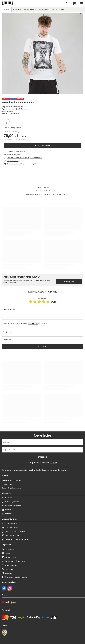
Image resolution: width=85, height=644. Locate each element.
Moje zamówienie (9, 519)
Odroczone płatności (14, 164)
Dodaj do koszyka (43, 146)
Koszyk (7, 553)
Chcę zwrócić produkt (12, 535)
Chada (46, 187)
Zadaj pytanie (69, 282)
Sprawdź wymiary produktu (12, 128)
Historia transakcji (11, 565)
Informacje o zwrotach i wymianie (16, 539)
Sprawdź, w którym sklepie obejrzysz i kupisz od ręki (24, 158)
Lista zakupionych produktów (15, 561)
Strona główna (17, 9)
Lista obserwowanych (12, 557)
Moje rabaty (9, 569)
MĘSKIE (27, 9)
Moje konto (7, 545)
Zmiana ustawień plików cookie (16, 577)
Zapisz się (42, 457)
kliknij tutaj (53, 463)
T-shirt (41, 9)
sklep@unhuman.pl (12, 488)
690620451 (8, 484)
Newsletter (8, 573)
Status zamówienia (11, 524)
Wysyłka (5, 595)
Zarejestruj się (10, 549)
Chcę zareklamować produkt (15, 532)
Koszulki (34, 9)
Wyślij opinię (42, 346)
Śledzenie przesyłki (11, 528)
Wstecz (5, 10)
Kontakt (5, 476)
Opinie (5, 625)
